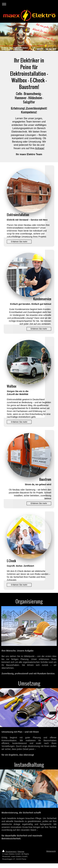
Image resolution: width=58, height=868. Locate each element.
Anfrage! (40, 148)
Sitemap (21, 851)
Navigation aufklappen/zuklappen (29, 4)
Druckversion (10, 851)
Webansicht (51, 851)
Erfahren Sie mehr (19, 242)
